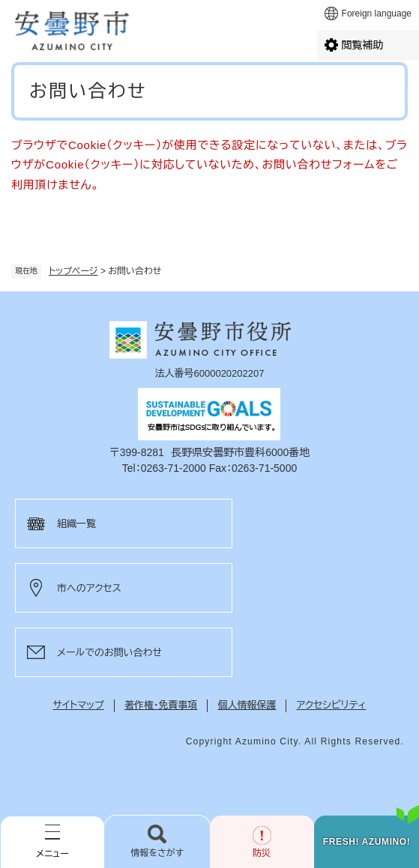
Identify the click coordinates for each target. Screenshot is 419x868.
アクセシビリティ (331, 705)
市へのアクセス (89, 588)
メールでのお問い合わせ (109, 653)
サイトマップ (79, 705)
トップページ (73, 271)
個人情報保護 (247, 705)
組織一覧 (76, 524)
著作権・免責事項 (161, 705)
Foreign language (377, 13)
